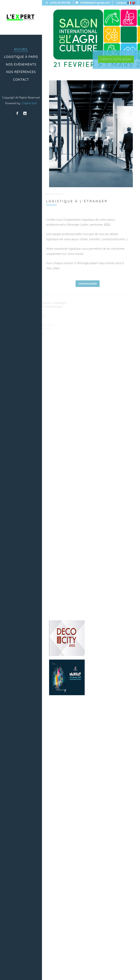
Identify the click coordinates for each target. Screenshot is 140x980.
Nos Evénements (21, 64)
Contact (21, 80)
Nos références (21, 72)
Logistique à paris (21, 57)
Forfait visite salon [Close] (116, 59)
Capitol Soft (29, 103)
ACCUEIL (21, 49)
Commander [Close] (84, 284)
